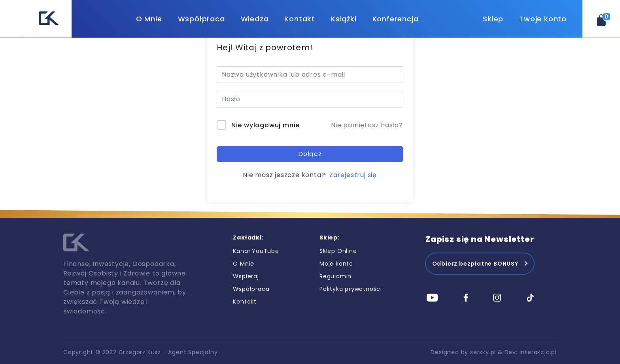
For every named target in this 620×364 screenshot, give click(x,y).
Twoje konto (543, 19)
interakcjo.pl (538, 352)
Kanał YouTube (256, 251)
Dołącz (310, 154)
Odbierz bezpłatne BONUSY (475, 264)
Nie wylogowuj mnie (266, 125)
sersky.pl (483, 352)
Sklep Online (338, 251)
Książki (344, 19)
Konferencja (396, 19)
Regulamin (336, 276)
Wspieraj (246, 276)
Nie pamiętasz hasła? (367, 125)
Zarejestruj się (353, 175)
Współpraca (201, 19)
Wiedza (255, 19)
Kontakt (300, 19)
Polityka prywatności (351, 289)
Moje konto (336, 264)
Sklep (493, 19)
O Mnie (149, 19)
